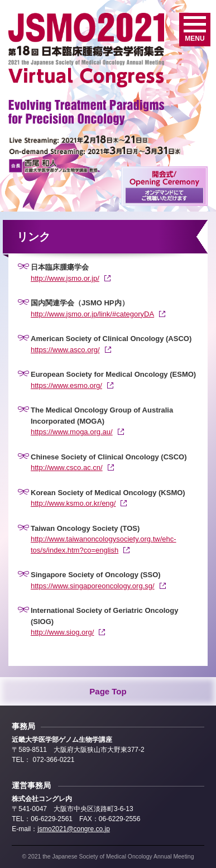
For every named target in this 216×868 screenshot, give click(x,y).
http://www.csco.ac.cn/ (67, 467)
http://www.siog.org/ (62, 632)
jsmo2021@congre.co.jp (74, 829)
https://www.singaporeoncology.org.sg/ (93, 586)
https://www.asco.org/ (65, 350)
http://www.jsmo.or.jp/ (65, 278)
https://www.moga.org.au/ (72, 432)
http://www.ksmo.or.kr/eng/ (73, 503)
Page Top (108, 691)
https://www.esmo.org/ (66, 385)
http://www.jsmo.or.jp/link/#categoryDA (92, 314)
